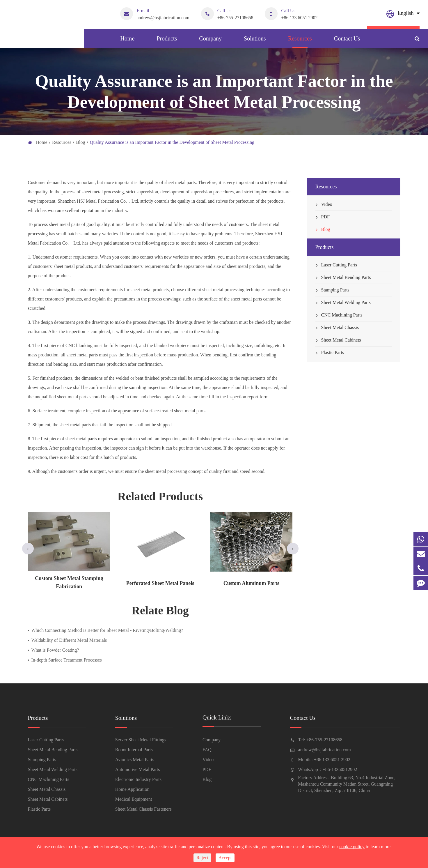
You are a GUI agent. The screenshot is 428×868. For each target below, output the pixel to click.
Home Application (132, 789)
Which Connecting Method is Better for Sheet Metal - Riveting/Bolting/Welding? (107, 630)
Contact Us (347, 41)
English (406, 13)
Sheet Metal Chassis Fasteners (143, 809)
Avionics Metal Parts (135, 760)
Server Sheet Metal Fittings (141, 740)
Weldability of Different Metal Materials (69, 640)
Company (210, 41)
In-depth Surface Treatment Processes (67, 660)
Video (324, 204)
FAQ (207, 750)
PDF (323, 217)
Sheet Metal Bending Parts (343, 277)
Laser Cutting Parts (336, 265)
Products (167, 41)
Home (127, 41)
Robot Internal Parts (134, 750)
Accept (225, 858)
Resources (300, 41)
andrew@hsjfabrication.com (155, 14)
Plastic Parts (330, 353)
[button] (28, 549)
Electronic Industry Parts (138, 779)
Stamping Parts (332, 290)
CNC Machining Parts (339, 315)
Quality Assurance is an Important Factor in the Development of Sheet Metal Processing (172, 142)
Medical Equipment (134, 799)
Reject (202, 858)
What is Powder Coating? (55, 650)
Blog (80, 142)
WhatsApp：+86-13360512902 (327, 769)
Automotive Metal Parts (138, 769)
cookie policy (352, 847)
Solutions (255, 41)
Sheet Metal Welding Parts (343, 303)
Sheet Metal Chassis (337, 328)
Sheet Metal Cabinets (338, 340)
